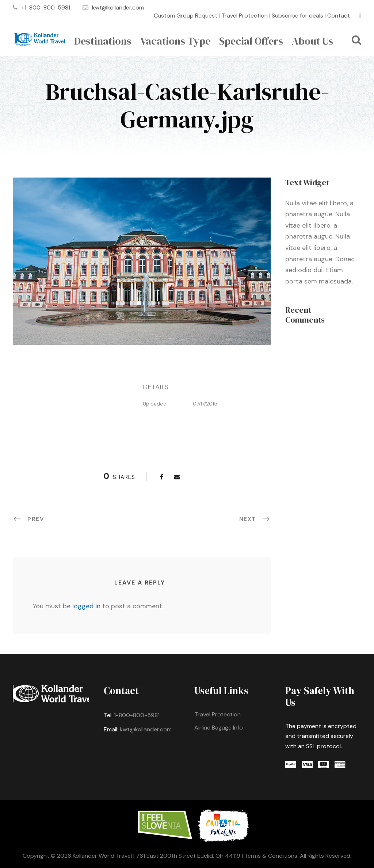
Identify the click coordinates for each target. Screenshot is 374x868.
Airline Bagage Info (219, 728)
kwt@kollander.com (118, 7)
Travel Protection (245, 16)
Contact (339, 16)
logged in (86, 606)
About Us (312, 41)
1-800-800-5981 (137, 715)
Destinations (103, 41)
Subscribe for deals (297, 16)
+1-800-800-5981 (46, 7)
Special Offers (251, 41)
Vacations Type (175, 41)
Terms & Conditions (271, 856)
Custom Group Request (186, 16)
